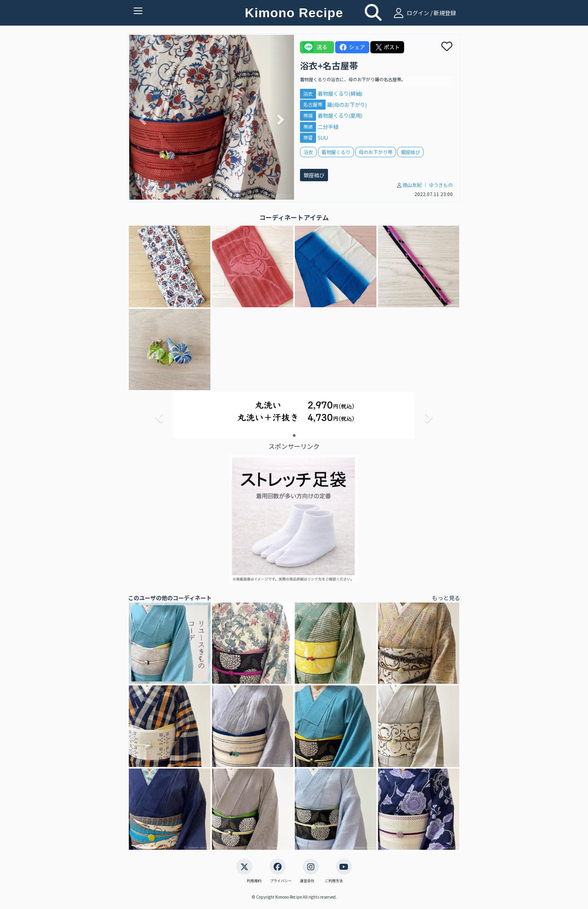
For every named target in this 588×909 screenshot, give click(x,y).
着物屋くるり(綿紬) (340, 93)
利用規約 (254, 881)
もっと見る (446, 598)
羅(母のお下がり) (347, 105)
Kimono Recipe (294, 13)
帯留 (308, 138)
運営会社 (307, 881)
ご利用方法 (334, 881)
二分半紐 (328, 127)
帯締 (308, 127)
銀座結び (314, 175)
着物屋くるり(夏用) (340, 115)
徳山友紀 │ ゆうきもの (428, 185)
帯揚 (308, 115)
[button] (142, 117)
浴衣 (308, 93)
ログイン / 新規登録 (424, 13)
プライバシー (281, 881)
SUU (323, 137)
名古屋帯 (313, 105)
